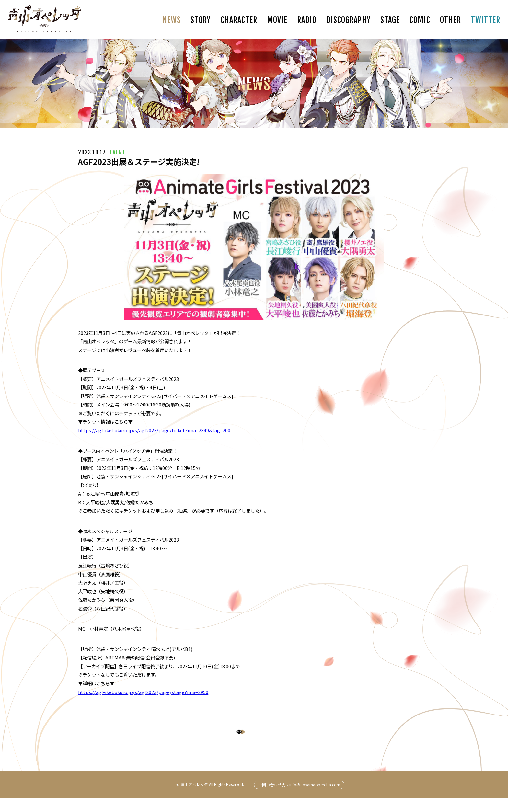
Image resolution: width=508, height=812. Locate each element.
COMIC (420, 20)
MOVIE (277, 20)
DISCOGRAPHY (348, 20)
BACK (249, 739)
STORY (201, 20)
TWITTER (486, 20)
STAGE (390, 20)
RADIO (307, 20)
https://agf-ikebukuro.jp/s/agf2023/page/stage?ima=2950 (143, 692)
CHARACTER (239, 20)
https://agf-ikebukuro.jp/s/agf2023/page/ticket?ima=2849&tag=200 (154, 430)
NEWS (172, 20)
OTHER (450, 20)
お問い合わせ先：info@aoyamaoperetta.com (299, 798)
